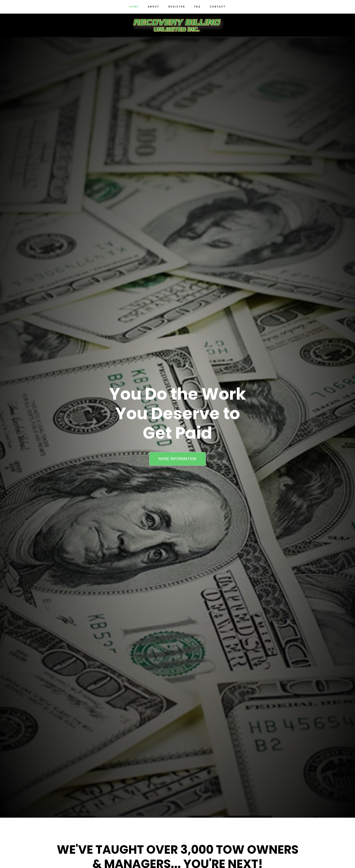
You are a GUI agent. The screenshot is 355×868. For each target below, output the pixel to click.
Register (177, 7)
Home (134, 7)
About (154, 7)
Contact (218, 7)
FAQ (198, 7)
